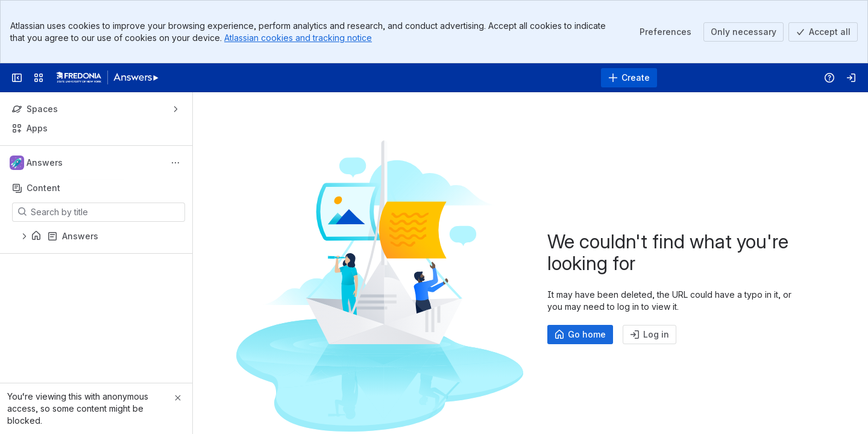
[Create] (629, 78)
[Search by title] (106, 212)
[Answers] (107, 78)
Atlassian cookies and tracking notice (298, 38)
